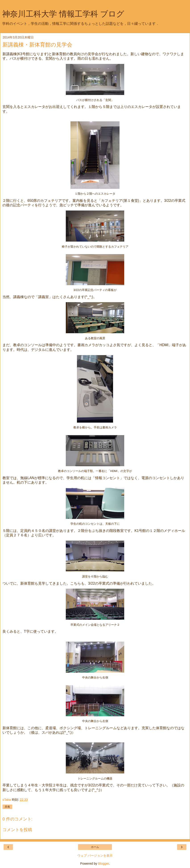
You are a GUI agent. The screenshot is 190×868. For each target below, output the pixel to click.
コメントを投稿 (17, 830)
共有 (7, 807)
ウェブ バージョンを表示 (95, 855)
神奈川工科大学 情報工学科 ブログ (63, 14)
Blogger (104, 864)
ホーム (95, 847)
